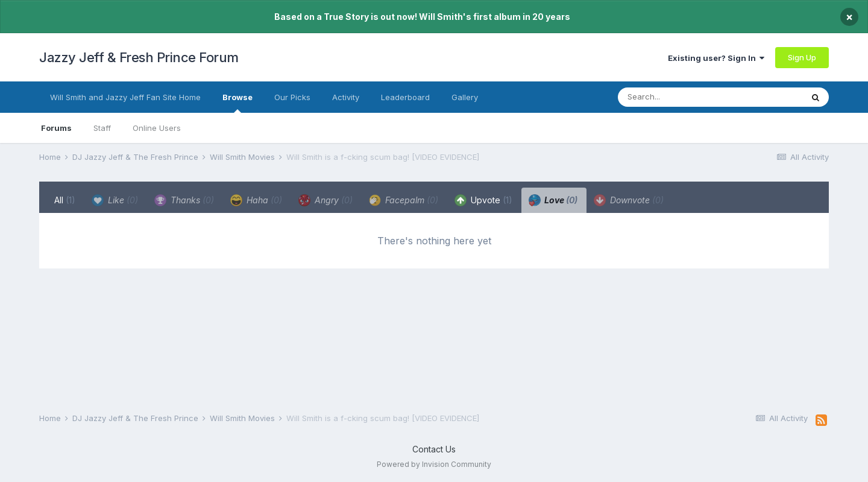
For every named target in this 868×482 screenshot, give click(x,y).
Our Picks (292, 97)
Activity (346, 97)
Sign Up (802, 57)
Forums (56, 128)
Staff (102, 128)
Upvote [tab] (483, 200)
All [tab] (65, 200)
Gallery (465, 97)
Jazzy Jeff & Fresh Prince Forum (139, 57)
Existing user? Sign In (716, 58)
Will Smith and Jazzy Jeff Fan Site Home (125, 97)
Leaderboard (405, 97)
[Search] (686, 97)
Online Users (157, 128)
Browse (237, 103)
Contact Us (434, 449)
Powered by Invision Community (434, 464)
